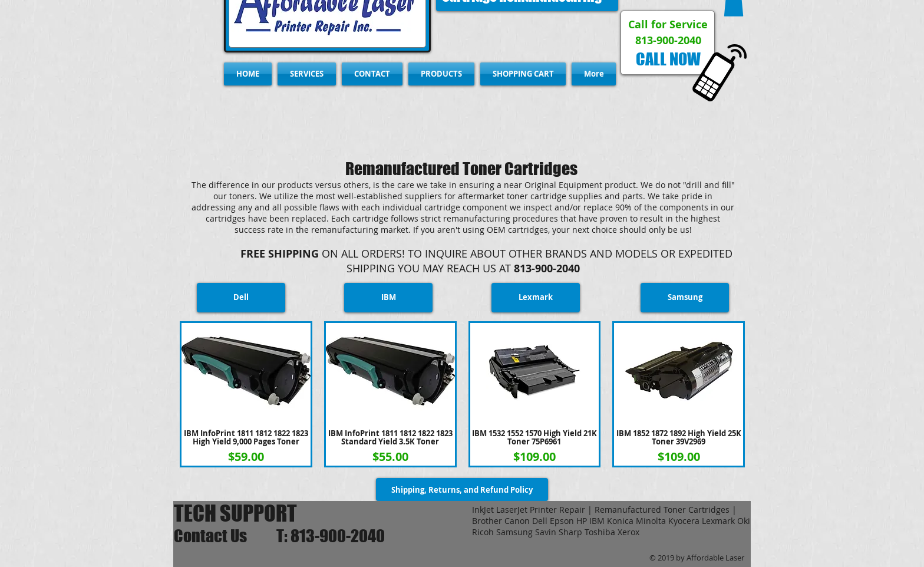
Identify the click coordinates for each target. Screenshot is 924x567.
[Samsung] (685, 298)
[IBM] (388, 298)
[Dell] (241, 298)
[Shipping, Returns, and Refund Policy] (462, 489)
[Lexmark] (536, 298)
